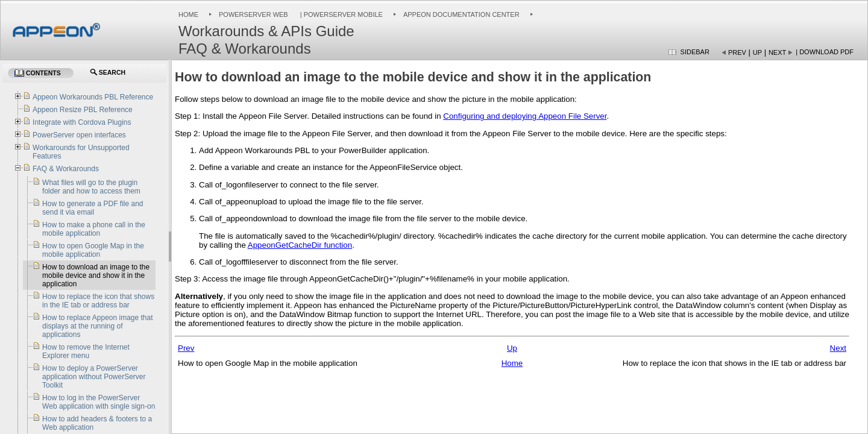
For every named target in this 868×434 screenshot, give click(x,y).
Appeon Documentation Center (461, 14)
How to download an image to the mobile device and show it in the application (96, 275)
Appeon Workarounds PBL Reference (93, 97)
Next (777, 52)
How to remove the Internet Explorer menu (86, 351)
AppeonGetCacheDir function (300, 245)
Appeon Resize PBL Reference (83, 110)
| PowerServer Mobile (341, 14)
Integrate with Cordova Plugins (82, 122)
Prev (737, 52)
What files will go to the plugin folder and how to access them (91, 187)
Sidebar (695, 52)
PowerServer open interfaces (79, 135)
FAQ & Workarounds (66, 169)
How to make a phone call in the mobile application (94, 229)
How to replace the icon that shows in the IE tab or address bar (98, 301)
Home (188, 14)
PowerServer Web (253, 14)
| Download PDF (825, 52)
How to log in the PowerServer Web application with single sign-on (99, 402)
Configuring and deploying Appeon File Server (525, 116)
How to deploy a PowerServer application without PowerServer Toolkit (94, 377)
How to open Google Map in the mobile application (93, 250)
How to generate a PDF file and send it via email (93, 208)
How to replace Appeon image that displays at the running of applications (97, 326)
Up (757, 52)
